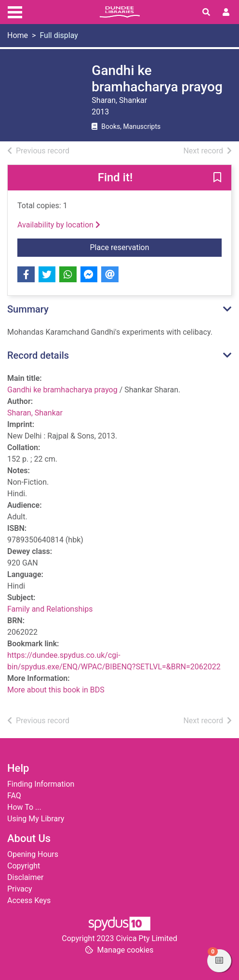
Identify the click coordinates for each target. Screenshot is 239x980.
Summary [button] (28, 309)
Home (18, 35)
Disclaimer (25, 877)
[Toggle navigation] (15, 11)
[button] (217, 178)
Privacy (20, 889)
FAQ (14, 796)
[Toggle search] (206, 13)
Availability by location (59, 225)
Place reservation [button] (156, 247)
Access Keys (29, 900)
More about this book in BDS (56, 690)
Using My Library (36, 819)
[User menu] (226, 13)
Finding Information (41, 784)
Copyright (24, 866)
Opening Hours (33, 854)
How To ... (24, 807)
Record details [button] (38, 355)
